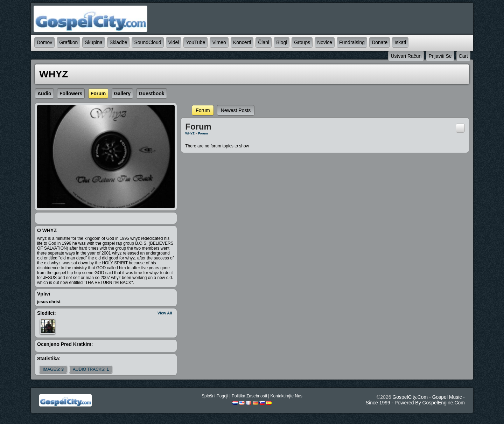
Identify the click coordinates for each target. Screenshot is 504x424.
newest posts (236, 110)
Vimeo (219, 42)
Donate (380, 42)
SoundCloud (148, 42)
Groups (302, 42)
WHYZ (190, 133)
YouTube (195, 42)
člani (264, 42)
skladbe (118, 42)
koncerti (242, 42)
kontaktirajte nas (286, 396)
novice (325, 42)
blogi (282, 42)
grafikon (68, 42)
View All (165, 313)
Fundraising (352, 42)
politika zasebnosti (249, 396)
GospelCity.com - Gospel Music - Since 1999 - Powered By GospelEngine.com (415, 400)
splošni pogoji (215, 396)
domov (44, 42)
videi (174, 42)
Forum (203, 110)
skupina (94, 42)
